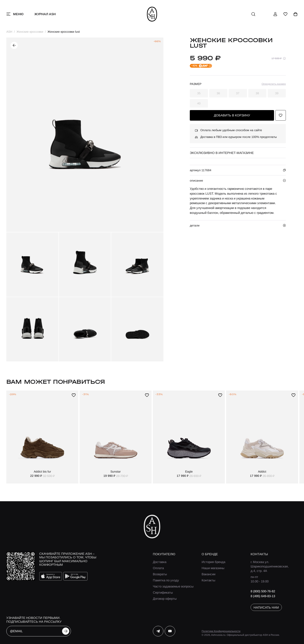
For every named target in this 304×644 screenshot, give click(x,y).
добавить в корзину (232, 115)
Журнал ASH (45, 14)
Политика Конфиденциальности (221, 631)
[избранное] (285, 14)
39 (277, 93)
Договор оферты (165, 599)
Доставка (160, 562)
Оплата (158, 568)
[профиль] (275, 14)
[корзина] (296, 14)
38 (257, 93)
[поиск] (253, 14)
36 (218, 93)
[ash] (152, 14)
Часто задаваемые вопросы (173, 586)
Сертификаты (163, 592)
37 (238, 93)
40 (199, 103)
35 (199, 93)
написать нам (266, 607)
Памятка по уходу (166, 580)
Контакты (208, 580)
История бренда (213, 562)
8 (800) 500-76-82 (263, 591)
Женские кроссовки (30, 32)
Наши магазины (213, 568)
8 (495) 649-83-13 (263, 596)
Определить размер (274, 84)
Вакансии (208, 574)
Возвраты (160, 574)
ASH (9, 32)
